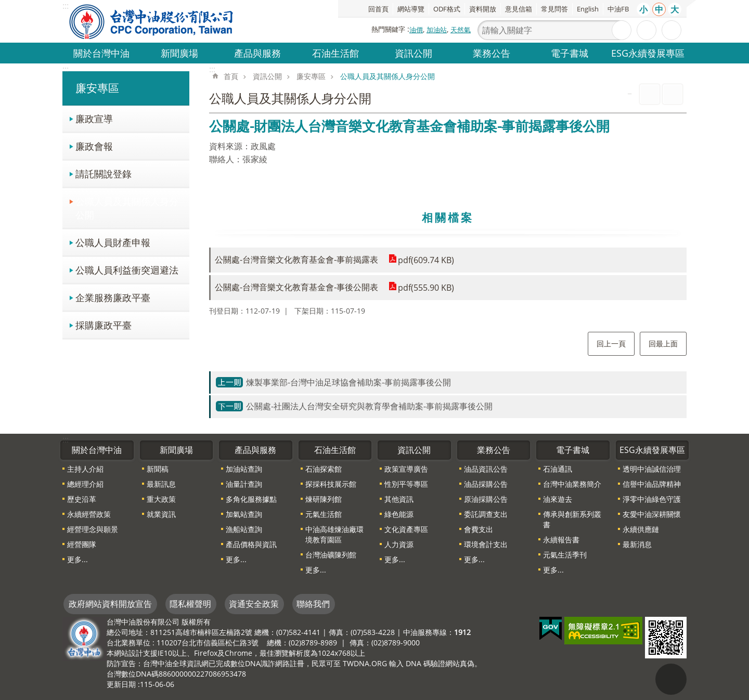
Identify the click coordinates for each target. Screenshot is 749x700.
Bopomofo (673, 94)
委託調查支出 (486, 514)
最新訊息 (161, 484)
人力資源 (399, 544)
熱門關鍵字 (388, 29)
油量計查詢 (244, 484)
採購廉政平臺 (104, 325)
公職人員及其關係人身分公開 (127, 208)
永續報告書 (561, 540)
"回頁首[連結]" (671, 679)
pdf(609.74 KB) (426, 260)
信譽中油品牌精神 (652, 484)
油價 (416, 30)
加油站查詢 (244, 469)
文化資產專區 (406, 529)
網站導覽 (411, 9)
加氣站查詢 (244, 514)
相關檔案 (448, 217)
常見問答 (554, 9)
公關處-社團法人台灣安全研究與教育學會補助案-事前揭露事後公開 (369, 406)
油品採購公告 (486, 484)
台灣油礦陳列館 (331, 555)
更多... (78, 559)
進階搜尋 (647, 30)
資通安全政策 (254, 604)
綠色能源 (399, 514)
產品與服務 (257, 53)
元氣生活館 (324, 514)
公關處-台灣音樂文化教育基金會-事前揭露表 (296, 260)
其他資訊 (399, 499)
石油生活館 (335, 53)
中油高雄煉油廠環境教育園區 (334, 534)
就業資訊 (161, 514)
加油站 (437, 30)
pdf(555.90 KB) (426, 288)
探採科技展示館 (331, 484)
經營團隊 (82, 544)
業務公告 (492, 53)
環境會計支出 (486, 544)
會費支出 (479, 529)
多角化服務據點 (251, 499)
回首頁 (378, 9)
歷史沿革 (82, 499)
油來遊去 (558, 499)
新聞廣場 (179, 53)
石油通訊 (558, 469)
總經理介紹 (85, 484)
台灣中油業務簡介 (572, 484)
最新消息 (637, 544)
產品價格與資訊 (251, 544)
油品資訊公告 (486, 469)
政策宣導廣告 (406, 469)
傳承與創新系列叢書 (572, 519)
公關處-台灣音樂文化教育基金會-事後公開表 (296, 287)
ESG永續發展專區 (648, 53)
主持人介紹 (85, 469)
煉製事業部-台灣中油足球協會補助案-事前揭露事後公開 (348, 382)
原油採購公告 (486, 499)
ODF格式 (447, 9)
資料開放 (483, 9)
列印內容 (650, 94)
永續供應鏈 (641, 529)
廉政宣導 (94, 118)
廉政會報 (94, 146)
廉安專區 (97, 88)
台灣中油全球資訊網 (152, 21)
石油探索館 (324, 469)
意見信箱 (519, 9)
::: (66, 69)
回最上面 (663, 343)
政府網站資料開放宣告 (110, 604)
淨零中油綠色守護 (652, 499)
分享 (671, 30)
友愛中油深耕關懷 (652, 514)
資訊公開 (414, 53)
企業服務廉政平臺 (113, 297)
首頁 (231, 76)
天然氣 (461, 30)
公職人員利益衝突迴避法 (127, 270)
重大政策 (161, 499)
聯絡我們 (313, 604)
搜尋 (622, 30)
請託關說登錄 (104, 173)
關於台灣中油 (101, 53)
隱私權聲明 (190, 604)
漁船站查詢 (244, 529)
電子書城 (570, 53)
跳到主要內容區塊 (5, 5)
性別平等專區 (406, 484)
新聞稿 (158, 469)
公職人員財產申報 (113, 242)
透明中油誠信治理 (652, 469)
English (588, 9)
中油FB (618, 9)
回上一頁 (611, 343)
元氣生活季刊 (565, 555)
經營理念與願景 (93, 529)
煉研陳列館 (324, 499)
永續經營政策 (89, 514)
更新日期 (121, 684)
